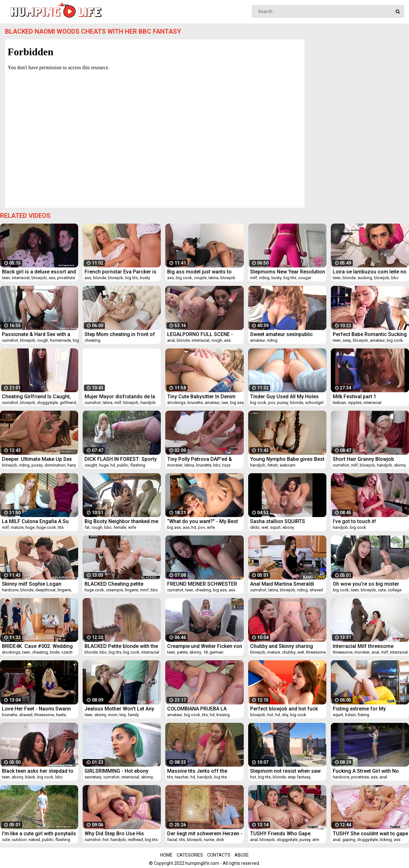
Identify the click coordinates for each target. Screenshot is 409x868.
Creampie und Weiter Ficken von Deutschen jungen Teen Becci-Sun (205, 646)
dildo (255, 527)
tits (61, 527)
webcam (288, 465)
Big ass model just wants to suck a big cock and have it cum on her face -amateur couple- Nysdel (204, 272)
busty (145, 278)
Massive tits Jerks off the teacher (197, 771)
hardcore (10, 590)
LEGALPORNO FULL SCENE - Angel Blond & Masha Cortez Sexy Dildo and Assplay (201, 334)
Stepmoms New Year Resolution (288, 272)
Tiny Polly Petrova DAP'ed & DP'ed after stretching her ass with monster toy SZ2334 (202, 459)
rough (43, 340)
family (133, 715)
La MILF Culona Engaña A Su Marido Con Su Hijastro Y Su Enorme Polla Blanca (35, 521)
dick (220, 840)
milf (254, 278)
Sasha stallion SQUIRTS (278, 521)
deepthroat (45, 590)
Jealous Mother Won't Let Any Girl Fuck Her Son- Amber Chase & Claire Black (122, 709)
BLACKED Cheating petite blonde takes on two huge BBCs (122, 584)
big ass (237, 403)
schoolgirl (314, 403)
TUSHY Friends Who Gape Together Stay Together (280, 834)
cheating (92, 340)
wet (265, 527)
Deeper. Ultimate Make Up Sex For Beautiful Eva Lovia (37, 459)
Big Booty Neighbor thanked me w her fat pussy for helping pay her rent (121, 521)
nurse (209, 840)
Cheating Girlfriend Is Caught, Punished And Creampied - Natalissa (36, 397)
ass (52, 278)
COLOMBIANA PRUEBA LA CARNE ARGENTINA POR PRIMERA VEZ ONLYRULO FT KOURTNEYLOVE (197, 709)
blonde (100, 278)
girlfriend (68, 403)
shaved (316, 590)
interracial (21, 278)
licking (386, 840)
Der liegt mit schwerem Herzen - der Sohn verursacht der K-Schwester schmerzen (205, 834)
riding (264, 278)
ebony (288, 527)
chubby (289, 652)
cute (382, 590)
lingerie (64, 590)
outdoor (19, 840)
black (30, 777)
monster (175, 465)
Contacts (219, 855)
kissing (223, 715)
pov (272, 403)
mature (17, 527)
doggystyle (48, 403)
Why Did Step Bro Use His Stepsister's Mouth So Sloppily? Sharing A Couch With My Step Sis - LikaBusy (121, 834)
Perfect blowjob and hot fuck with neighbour (284, 709)
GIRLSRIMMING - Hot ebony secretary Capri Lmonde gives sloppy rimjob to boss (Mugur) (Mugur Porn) (120, 771)
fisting (364, 715)
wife (132, 527)
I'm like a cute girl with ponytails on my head (39, 834)
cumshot (10, 340)
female (120, 527)
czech (67, 652)
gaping (349, 840)
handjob (148, 403)
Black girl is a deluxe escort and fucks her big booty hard (39, 272)
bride (55, 652)
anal (171, 340)
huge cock (46, 527)
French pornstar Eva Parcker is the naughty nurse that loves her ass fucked (122, 272)
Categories (190, 855)
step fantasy (299, 777)
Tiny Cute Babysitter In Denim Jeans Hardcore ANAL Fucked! (203, 397)
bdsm (351, 715)
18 (205, 652)
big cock (184, 278)
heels (61, 715)
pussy (283, 403)
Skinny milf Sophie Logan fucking (32, 584)
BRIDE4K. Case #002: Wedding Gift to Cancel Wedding (37, 646)
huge (104, 465)
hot (270, 715)
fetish (273, 465)
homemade (60, 340)
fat (87, 527)
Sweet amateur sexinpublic (281, 334)
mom (113, 715)
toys (226, 465)
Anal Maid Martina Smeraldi (282, 584)
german (216, 652)
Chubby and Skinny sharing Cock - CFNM (282, 646)
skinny (400, 465)
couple (200, 278)
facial (172, 840)
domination (55, 465)
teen (6, 278)
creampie (114, 590)
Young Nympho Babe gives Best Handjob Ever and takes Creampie (287, 459)
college (395, 590)
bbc (395, 278)
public (123, 465)
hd (113, 465)
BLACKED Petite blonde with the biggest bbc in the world (121, 646)
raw (225, 403)
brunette (195, 403)
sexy (347, 340)
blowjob (39, 278)
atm (316, 840)
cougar (305, 278)
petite (182, 652)
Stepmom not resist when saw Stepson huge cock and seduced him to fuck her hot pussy (285, 771)
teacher (182, 777)
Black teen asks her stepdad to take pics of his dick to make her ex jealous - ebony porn (40, 771)
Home (166, 855)
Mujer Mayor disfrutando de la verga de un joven (120, 397)
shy (285, 715)
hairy (72, 465)
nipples (355, 403)
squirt (275, 527)
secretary (93, 777)
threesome (316, 652)
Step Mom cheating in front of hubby (120, 334)
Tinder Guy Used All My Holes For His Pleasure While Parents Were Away (286, 397)
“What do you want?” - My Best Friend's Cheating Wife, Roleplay (205, 521)
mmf (144, 590)
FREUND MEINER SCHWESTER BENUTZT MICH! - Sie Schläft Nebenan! (202, 584)
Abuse (242, 855)
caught (91, 465)
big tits (132, 278)
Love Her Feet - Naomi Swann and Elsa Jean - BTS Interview (36, 709)
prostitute (66, 278)
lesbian (339, 403)
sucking (365, 278)
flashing (138, 465)
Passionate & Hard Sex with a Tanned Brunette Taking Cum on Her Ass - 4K (39, 334)
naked (34, 840)
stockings (176, 403)
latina (213, 278)
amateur (258, 340)
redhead (135, 840)
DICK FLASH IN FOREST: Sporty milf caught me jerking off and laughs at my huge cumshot (121, 459)
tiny (123, 715)
